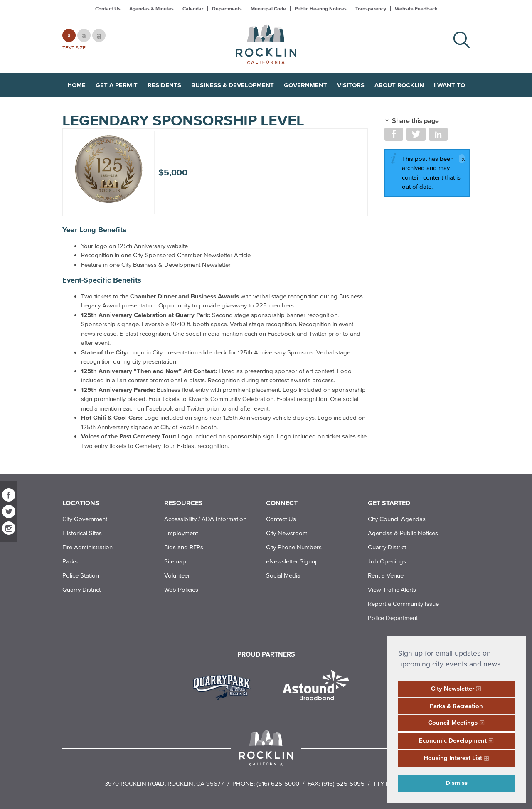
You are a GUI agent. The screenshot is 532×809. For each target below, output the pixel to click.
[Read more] (225, 686)
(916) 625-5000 (278, 783)
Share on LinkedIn (438, 134)
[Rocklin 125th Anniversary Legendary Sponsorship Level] (108, 169)
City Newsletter (453, 688)
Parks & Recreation (456, 706)
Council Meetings (453, 722)
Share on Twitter (416, 134)
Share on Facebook (394, 134)
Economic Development (453, 740)
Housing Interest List (453, 758)
